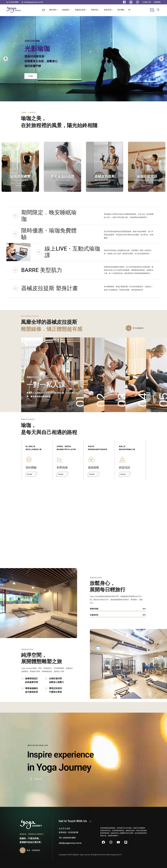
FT (120, 855)
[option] (83, 59)
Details (31, 76)
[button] (12, 2)
